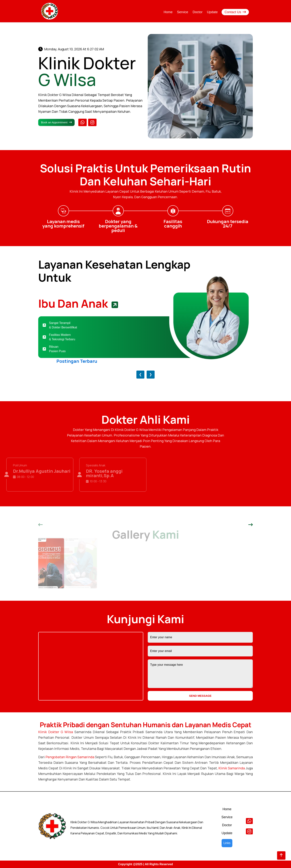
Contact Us (235, 12)
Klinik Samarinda (232, 768)
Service (183, 12)
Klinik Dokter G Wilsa (56, 732)
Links (227, 843)
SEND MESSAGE (200, 696)
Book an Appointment (56, 122)
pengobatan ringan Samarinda (70, 757)
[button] (40, 525)
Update (212, 12)
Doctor (198, 12)
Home (168, 12)
